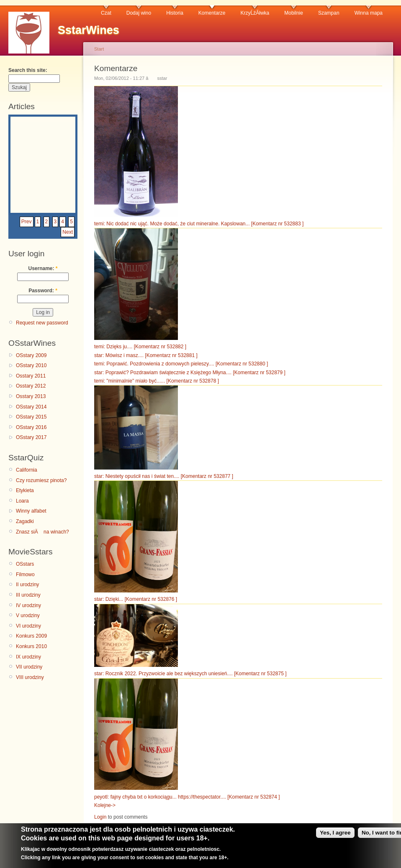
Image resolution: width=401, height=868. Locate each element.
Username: (43, 268)
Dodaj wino (139, 13)
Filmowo (25, 574)
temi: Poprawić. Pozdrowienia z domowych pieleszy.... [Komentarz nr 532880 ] (181, 364)
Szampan (329, 13)
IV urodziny (28, 605)
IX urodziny (28, 657)
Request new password (42, 323)
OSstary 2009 (31, 355)
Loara (22, 501)
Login (100, 817)
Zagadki (25, 521)
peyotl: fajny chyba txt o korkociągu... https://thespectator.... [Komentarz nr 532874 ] (187, 797)
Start (99, 49)
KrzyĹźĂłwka (255, 13)
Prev (27, 222)
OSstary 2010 (31, 365)
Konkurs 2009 (31, 636)
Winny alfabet (31, 511)
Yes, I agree (335, 836)
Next (68, 232)
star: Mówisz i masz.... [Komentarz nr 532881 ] (146, 355)
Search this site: (28, 70)
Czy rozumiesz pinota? (41, 480)
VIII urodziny (30, 677)
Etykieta (25, 490)
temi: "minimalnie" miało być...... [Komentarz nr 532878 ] (157, 381)
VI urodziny (28, 626)
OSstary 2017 (31, 437)
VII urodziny (29, 667)
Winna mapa (369, 13)
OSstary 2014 (31, 407)
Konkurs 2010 (31, 646)
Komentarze (212, 13)
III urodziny (28, 595)
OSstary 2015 (31, 417)
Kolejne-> (105, 805)
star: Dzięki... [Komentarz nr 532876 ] (136, 599)
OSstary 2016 (31, 427)
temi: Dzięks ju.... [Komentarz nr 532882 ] (140, 347)
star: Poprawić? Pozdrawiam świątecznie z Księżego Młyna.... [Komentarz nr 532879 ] (190, 373)
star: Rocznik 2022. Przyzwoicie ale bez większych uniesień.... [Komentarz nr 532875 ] (190, 674)
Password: (43, 291)
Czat (106, 13)
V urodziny (28, 615)
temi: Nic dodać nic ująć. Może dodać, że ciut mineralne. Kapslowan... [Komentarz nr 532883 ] (199, 224)
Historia (175, 13)
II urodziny (27, 585)
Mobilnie (294, 13)
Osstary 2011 (31, 376)
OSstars (25, 564)
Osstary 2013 (31, 396)
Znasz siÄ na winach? (42, 532)
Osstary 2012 (31, 386)
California (27, 470)
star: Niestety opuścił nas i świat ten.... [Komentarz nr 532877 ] (164, 476)
